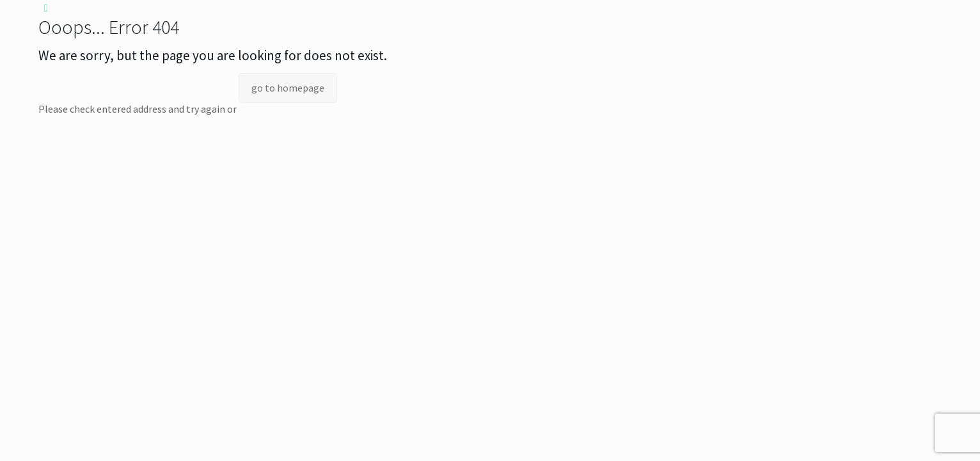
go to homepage (288, 88)
